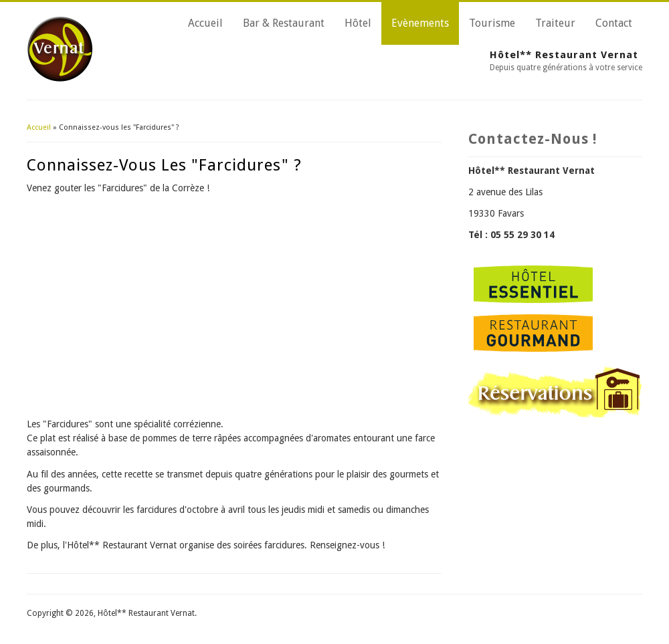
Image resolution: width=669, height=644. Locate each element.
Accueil (205, 23)
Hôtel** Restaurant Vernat (564, 55)
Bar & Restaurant (284, 23)
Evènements (420, 23)
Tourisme (492, 23)
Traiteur (555, 23)
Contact (614, 23)
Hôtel (358, 23)
